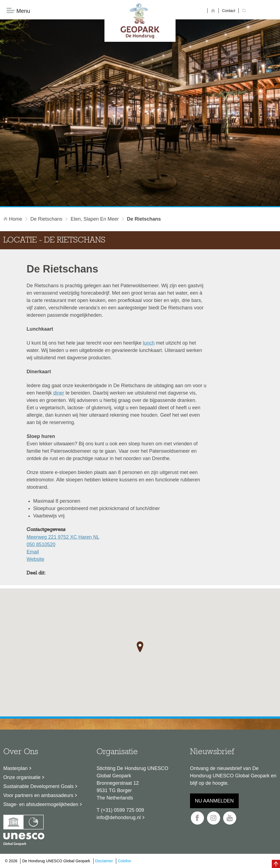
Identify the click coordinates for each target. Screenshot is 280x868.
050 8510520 (41, 545)
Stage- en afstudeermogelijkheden (41, 805)
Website (35, 559)
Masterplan (15, 769)
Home (13, 219)
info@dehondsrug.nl (119, 818)
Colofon (124, 861)
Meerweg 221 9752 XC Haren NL (63, 537)
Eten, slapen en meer (95, 219)
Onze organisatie (22, 778)
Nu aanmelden (214, 801)
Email (33, 552)
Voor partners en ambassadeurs (38, 796)
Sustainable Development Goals (38, 787)
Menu (18, 11)
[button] (140, 647)
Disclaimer (104, 861)
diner (59, 393)
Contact (229, 11)
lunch (149, 343)
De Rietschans (46, 219)
